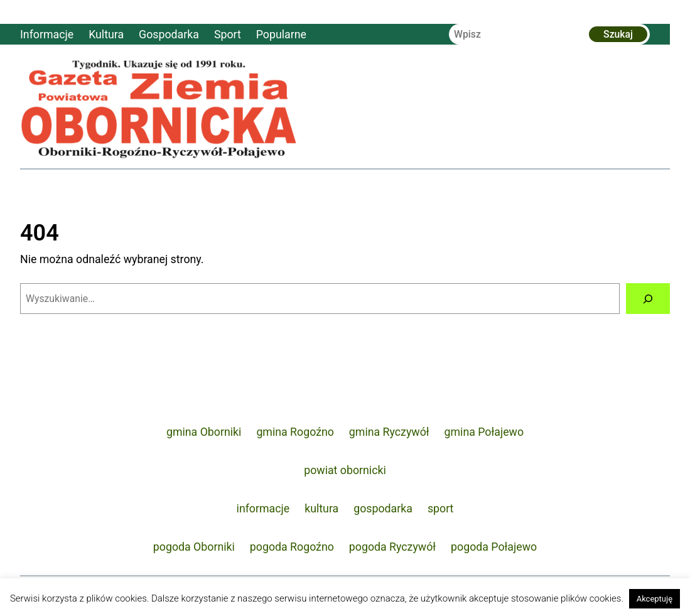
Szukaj (618, 34)
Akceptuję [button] (655, 599)
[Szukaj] (648, 299)
